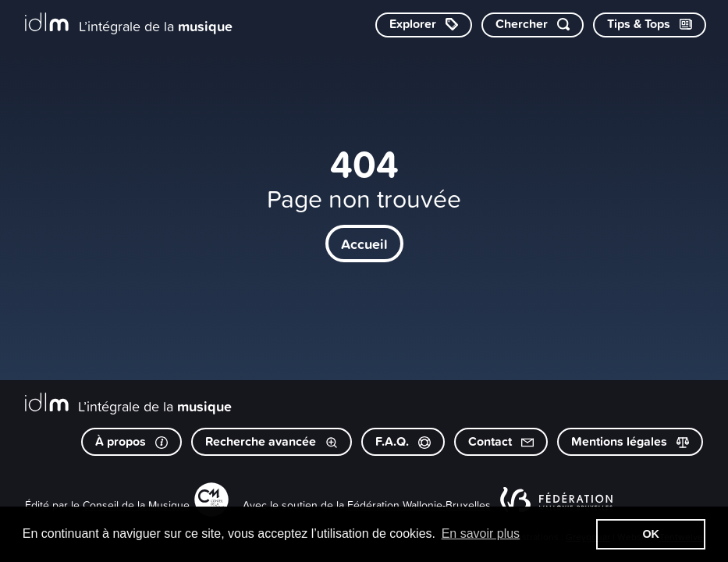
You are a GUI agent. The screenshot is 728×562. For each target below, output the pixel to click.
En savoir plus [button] (481, 534)
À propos (131, 441)
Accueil (364, 244)
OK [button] (651, 534)
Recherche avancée (272, 441)
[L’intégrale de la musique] (129, 24)
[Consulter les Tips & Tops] (650, 25)
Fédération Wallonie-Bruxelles (419, 505)
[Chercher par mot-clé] (533, 25)
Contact (501, 441)
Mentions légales (630, 441)
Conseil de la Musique (136, 505)
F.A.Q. (403, 441)
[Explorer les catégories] (424, 25)
